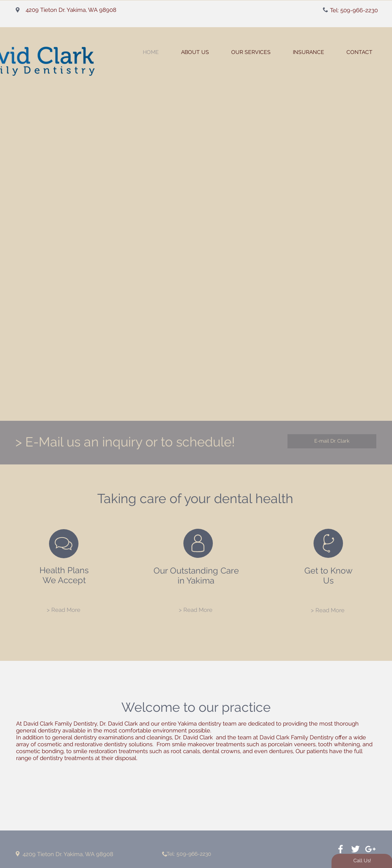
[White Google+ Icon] (370, 849)
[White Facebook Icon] (341, 849)
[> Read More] (64, 610)
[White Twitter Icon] (355, 849)
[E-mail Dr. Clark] (332, 441)
